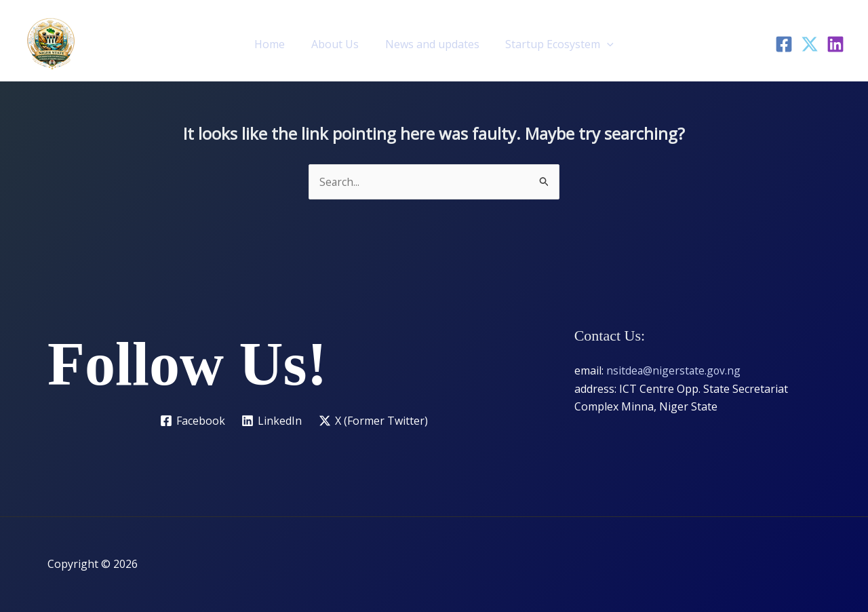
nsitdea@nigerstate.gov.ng (674, 371)
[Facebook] (784, 44)
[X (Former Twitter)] (374, 421)
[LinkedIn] (835, 44)
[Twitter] (810, 44)
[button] (600, 44)
